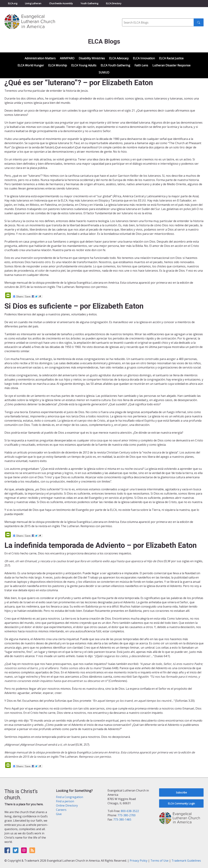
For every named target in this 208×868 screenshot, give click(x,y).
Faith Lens (141, 65)
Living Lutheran (33, 3)
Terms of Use (159, 861)
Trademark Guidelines (186, 861)
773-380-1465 (122, 819)
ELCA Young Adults (84, 65)
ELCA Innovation (144, 58)
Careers (61, 810)
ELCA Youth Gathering (115, 65)
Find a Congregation (70, 797)
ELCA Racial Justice (171, 58)
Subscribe (181, 792)
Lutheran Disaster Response (171, 65)
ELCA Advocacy (119, 58)
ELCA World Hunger (31, 65)
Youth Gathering (89, 3)
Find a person (65, 801)
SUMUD (104, 72)
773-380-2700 (127, 815)
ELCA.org (13, 3)
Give (59, 814)
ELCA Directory (114, 3)
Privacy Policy (139, 861)
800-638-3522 (130, 811)
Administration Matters (40, 58)
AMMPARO (67, 58)
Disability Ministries (92, 58)
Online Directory (67, 805)
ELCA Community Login (181, 803)
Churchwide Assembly (61, 3)
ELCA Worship (58, 65)
